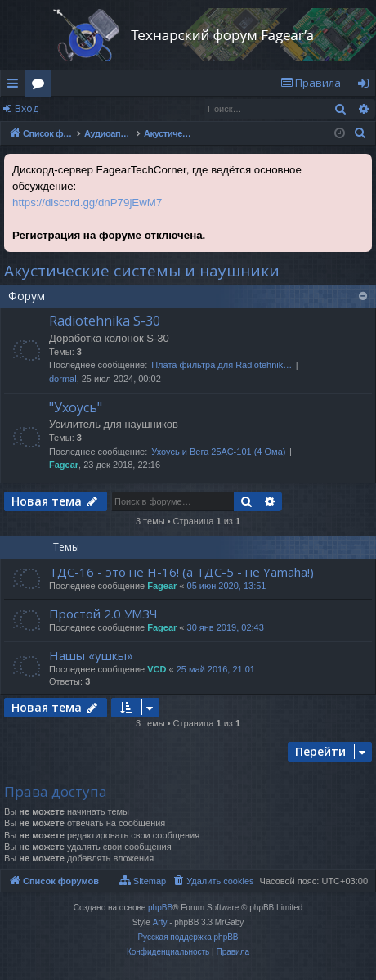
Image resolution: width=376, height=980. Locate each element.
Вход (27, 108)
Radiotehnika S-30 (105, 321)
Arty (160, 922)
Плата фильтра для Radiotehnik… (222, 365)
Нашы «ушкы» (91, 655)
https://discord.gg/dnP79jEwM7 (87, 202)
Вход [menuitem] (367, 86)
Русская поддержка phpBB (188, 937)
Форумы (41, 86)
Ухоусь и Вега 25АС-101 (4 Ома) (218, 452)
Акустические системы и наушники (142, 271)
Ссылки (16, 86)
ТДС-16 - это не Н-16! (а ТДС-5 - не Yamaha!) (181, 572)
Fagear (64, 465)
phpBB (160, 908)
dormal (63, 379)
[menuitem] (311, 83)
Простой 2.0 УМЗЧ (103, 614)
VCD (157, 669)
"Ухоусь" (76, 407)
